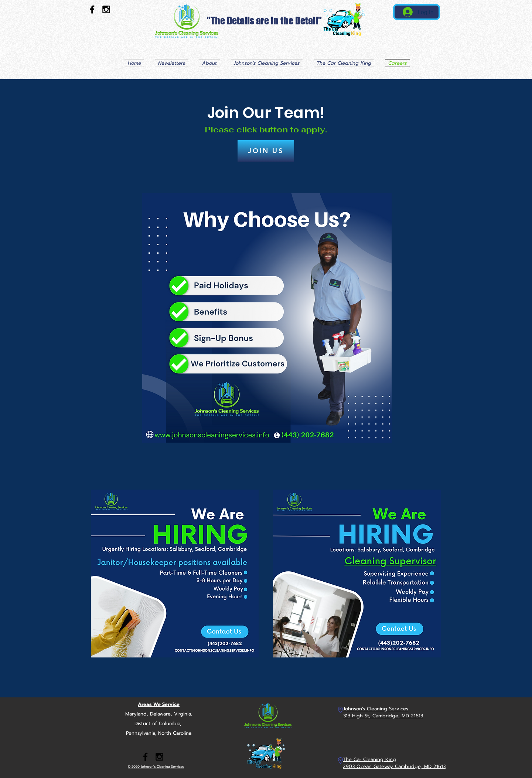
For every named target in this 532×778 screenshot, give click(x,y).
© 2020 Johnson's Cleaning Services (156, 767)
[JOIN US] (266, 151)
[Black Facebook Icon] (92, 9)
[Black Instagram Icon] (106, 9)
